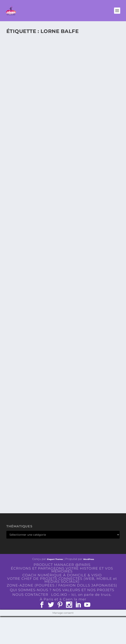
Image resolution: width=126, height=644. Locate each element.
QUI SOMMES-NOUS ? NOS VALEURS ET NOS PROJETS (62, 590)
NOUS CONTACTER (30, 595)
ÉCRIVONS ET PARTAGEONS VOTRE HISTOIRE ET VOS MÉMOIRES (62, 570)
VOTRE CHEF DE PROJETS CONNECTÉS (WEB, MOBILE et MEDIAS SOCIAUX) (62, 580)
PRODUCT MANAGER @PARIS (62, 565)
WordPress (89, 559)
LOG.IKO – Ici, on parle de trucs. (81, 595)
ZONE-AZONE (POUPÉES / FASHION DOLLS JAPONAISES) (62, 585)
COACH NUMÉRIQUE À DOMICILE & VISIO (62, 575)
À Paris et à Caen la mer (63, 599)
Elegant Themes (55, 559)
